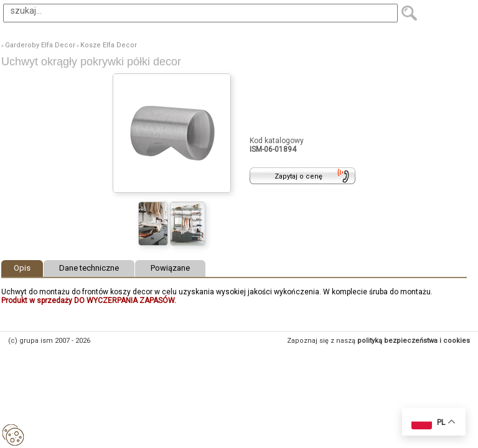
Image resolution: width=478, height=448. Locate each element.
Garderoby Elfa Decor (40, 45)
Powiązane (170, 268)
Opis (22, 268)
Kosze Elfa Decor (109, 45)
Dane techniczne (89, 268)
